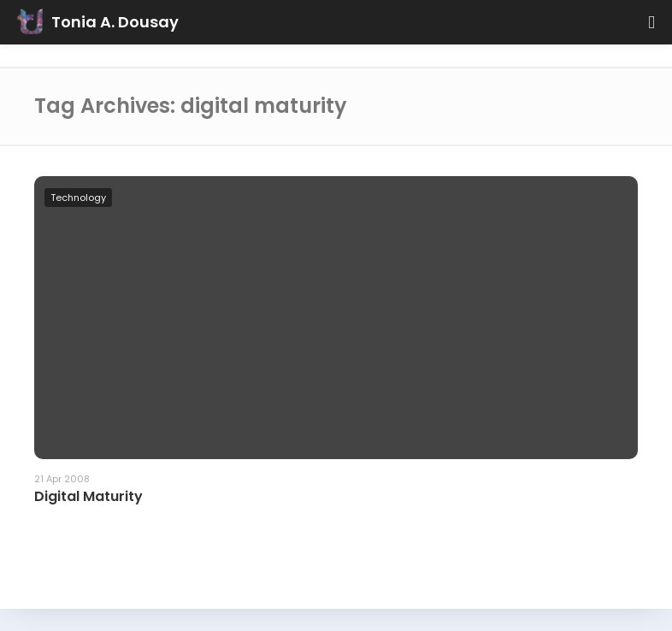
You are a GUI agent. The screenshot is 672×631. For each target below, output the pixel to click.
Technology (78, 198)
